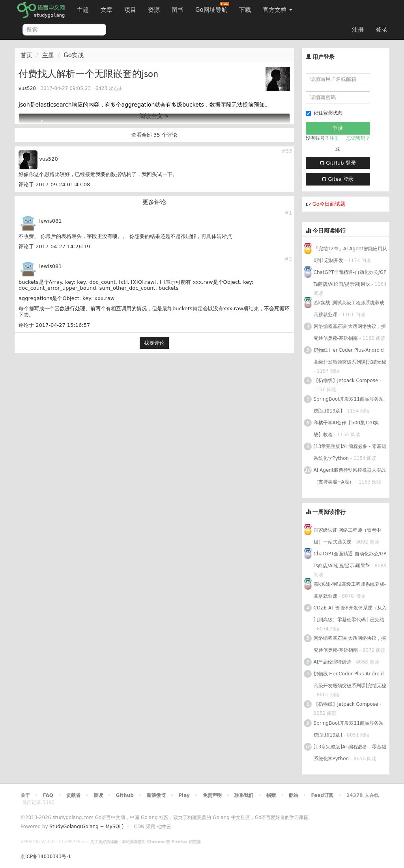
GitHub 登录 (338, 163)
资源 (154, 10)
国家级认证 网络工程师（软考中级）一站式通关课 (348, 536)
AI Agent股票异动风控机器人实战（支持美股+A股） (350, 476)
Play (184, 795)
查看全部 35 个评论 (154, 135)
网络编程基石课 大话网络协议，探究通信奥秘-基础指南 (350, 332)
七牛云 (164, 827)
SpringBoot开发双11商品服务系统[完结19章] (349, 405)
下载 (245, 10)
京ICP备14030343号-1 (46, 857)
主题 (83, 10)
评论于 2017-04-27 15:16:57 (54, 325)
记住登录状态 (324, 113)
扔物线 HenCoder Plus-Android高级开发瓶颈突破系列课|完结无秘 (350, 356)
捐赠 (271, 795)
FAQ (48, 795)
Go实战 (74, 55)
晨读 (98, 795)
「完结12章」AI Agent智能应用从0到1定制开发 (350, 255)
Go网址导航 (212, 8)
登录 (382, 30)
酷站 (294, 795)
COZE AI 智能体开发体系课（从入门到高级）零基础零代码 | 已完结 (350, 614)
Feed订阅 (323, 795)
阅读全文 (154, 116)
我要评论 (154, 343)
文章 (107, 10)
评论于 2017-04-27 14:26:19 (54, 247)
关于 (25, 795)
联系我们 (244, 795)
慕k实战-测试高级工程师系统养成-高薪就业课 (350, 309)
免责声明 (212, 795)
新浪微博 (156, 795)
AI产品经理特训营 (333, 662)
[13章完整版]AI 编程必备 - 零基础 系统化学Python (350, 452)
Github (124, 795)
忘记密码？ (358, 138)
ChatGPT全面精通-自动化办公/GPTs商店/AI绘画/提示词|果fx (350, 278)
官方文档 (278, 10)
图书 (178, 10)
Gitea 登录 (338, 179)
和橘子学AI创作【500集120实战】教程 (346, 429)
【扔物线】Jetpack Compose (346, 381)
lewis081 (50, 221)
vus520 (27, 88)
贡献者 (73, 795)
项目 (130, 10)
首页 (26, 55)
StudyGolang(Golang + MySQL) (86, 827)
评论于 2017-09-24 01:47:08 (54, 185)
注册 (358, 30)
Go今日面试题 (329, 204)
